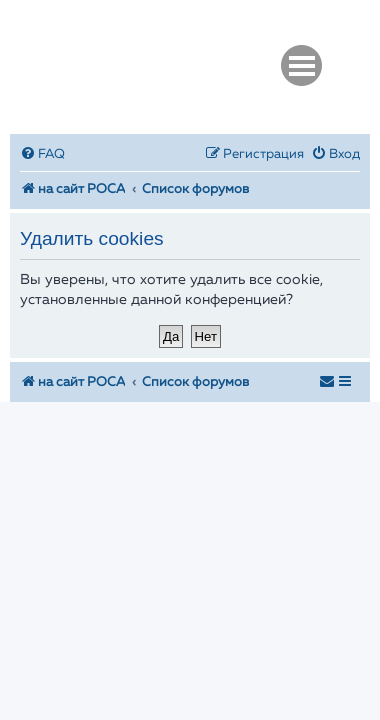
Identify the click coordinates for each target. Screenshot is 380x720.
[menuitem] (42, 154)
